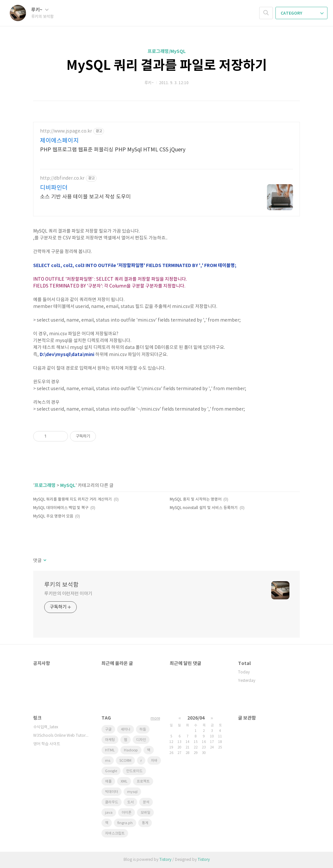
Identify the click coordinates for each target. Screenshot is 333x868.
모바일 (145, 813)
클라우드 (112, 802)
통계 (145, 823)
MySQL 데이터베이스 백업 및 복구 (61, 508)
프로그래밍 (45, 485)
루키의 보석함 (61, 585)
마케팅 (110, 740)
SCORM (125, 761)
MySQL (68, 485)
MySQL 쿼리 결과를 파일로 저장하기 (167, 66)
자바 (154, 761)
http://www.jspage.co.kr (66, 131)
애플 (108, 781)
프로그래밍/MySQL (167, 51)
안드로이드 (134, 771)
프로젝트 (143, 781)
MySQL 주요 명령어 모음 (53, 516)
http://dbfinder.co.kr (62, 178)
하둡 (143, 729)
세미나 (126, 729)
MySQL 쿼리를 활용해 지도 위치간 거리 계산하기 (73, 499)
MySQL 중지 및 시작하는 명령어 (196, 499)
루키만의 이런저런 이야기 (68, 594)
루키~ (40, 10)
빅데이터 (112, 792)
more (155, 718)
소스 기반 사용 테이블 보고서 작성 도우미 (85, 197)
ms (108, 761)
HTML (110, 750)
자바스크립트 (115, 833)
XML (124, 781)
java (109, 813)
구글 (108, 729)
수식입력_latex (46, 727)
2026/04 (196, 718)
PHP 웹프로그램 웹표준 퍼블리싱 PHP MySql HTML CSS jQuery (113, 150)
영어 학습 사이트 (47, 744)
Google (111, 771)
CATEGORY (302, 13)
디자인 (141, 740)
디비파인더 (54, 188)
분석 (146, 802)
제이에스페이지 (59, 141)
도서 (130, 802)
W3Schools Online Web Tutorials (61, 736)
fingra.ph (125, 823)
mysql (132, 792)
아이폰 (127, 813)
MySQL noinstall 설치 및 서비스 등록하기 (204, 508)
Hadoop (131, 750)
